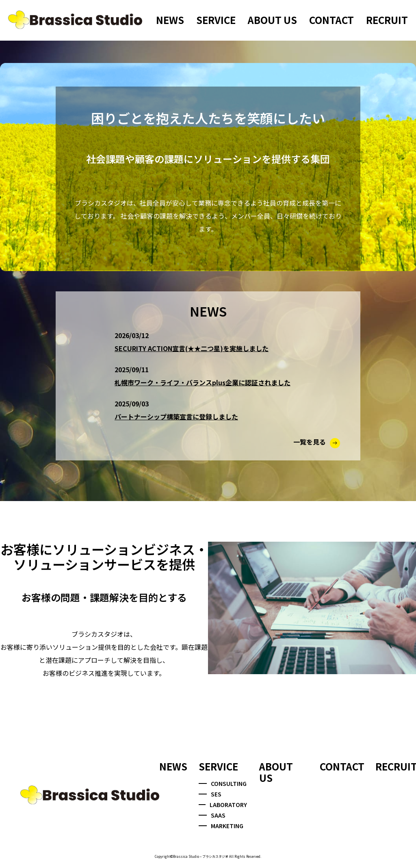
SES (210, 794)
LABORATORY (223, 805)
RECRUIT (387, 20)
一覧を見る (317, 442)
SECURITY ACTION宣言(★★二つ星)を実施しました (192, 348)
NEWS (170, 20)
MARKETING (221, 826)
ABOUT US (272, 20)
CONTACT (331, 20)
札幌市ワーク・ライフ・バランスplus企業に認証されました (203, 382)
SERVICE (216, 20)
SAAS (212, 815)
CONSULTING (223, 783)
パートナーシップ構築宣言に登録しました (176, 417)
